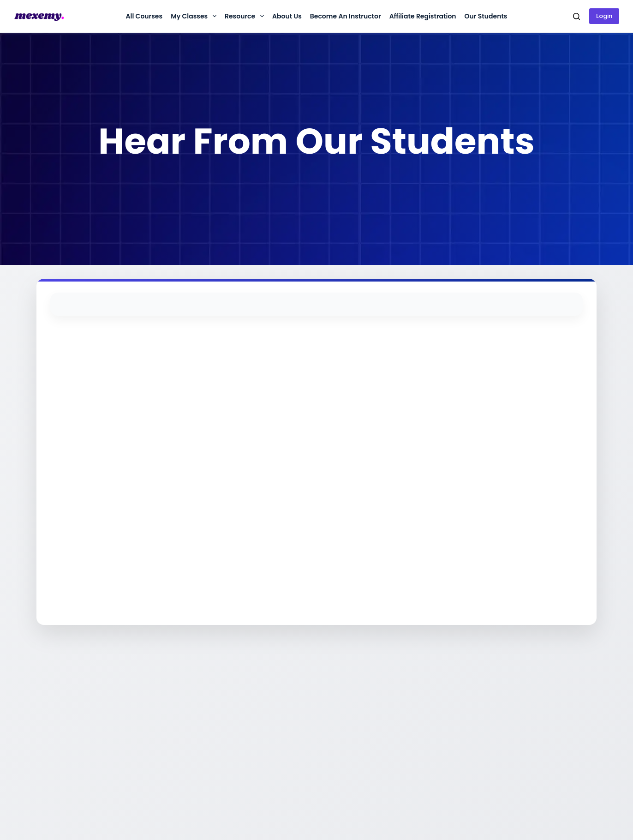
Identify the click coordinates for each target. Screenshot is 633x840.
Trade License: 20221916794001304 (528, 706)
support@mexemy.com (307, 729)
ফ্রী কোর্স (397, 729)
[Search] (576, 16)
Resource (246, 16)
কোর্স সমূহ (399, 716)
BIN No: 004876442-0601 (536, 725)
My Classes (195, 16)
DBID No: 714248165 (528, 738)
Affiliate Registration (423, 16)
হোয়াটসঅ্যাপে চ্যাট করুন (304, 702)
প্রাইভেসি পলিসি (178, 729)
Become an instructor (346, 16)
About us (287, 16)
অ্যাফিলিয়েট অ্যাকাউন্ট (417, 702)
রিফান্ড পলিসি (176, 716)
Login (604, 16)
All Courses (144, 16)
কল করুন (286, 716)
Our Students (486, 16)
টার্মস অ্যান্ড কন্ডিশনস (187, 743)
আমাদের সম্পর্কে (180, 702)
